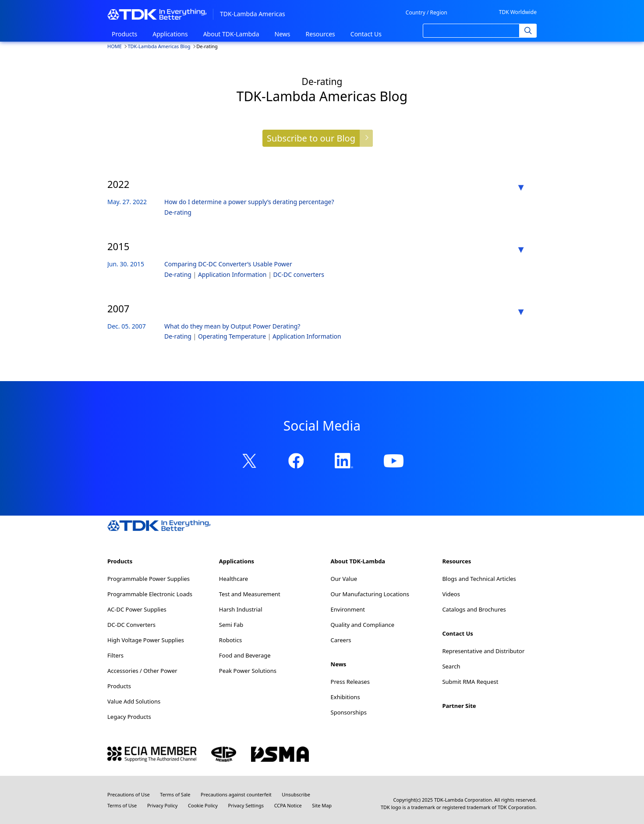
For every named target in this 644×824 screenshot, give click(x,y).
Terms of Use (122, 805)
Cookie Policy (203, 805)
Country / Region (426, 12)
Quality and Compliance (363, 625)
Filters (115, 655)
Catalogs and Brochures (474, 609)
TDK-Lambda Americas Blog (159, 46)
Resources (320, 34)
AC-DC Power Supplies (137, 609)
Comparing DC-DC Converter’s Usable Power (228, 264)
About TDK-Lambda (231, 34)
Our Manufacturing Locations (370, 594)
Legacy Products (129, 717)
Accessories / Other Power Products (142, 678)
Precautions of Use (129, 794)
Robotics (230, 640)
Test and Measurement (250, 594)
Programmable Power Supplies (149, 579)
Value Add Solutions (134, 701)
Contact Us (366, 34)
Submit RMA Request (470, 682)
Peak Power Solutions (248, 671)
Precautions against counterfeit (236, 794)
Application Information (233, 274)
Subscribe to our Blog (311, 138)
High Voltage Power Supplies (146, 640)
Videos (451, 594)
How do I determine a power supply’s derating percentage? (249, 202)
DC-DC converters (299, 274)
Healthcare (234, 579)
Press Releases (350, 682)
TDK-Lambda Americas (253, 14)
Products (124, 34)
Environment (348, 609)
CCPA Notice (288, 805)
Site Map (322, 805)
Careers (341, 640)
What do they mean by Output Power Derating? (232, 326)
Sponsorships (349, 712)
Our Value (344, 579)
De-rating (178, 212)
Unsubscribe (296, 794)
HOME (115, 46)
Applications (170, 34)
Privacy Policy (162, 805)
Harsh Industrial (241, 609)
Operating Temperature (233, 336)
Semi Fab (231, 625)
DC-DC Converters (131, 625)
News (283, 34)
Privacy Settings (246, 805)
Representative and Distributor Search (483, 659)
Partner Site (459, 706)
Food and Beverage (245, 655)
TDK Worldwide (518, 12)
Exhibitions (345, 697)
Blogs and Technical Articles (479, 579)
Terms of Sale (175, 794)
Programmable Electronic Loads (150, 594)
